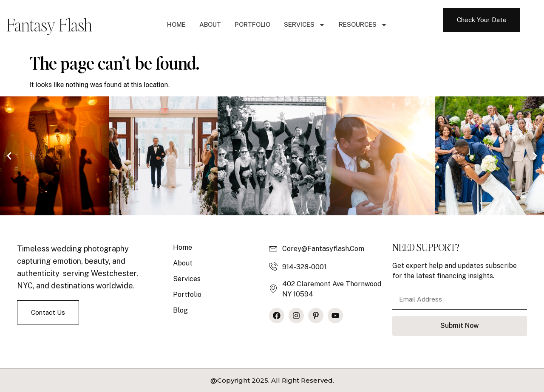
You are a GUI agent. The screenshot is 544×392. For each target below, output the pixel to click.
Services (305, 25)
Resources (363, 25)
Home (176, 24)
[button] (9, 156)
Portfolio (252, 24)
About (210, 24)
